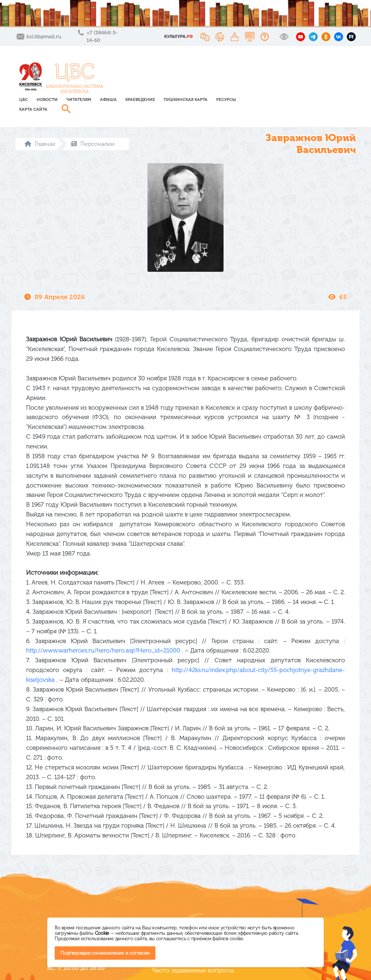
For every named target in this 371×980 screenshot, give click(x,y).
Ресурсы (313, 72)
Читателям (166, 72)
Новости (134, 72)
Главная (40, 124)
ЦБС (111, 72)
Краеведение (227, 72)
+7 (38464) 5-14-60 (102, 37)
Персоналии (93, 124)
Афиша (195, 72)
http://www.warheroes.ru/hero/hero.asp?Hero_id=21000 (103, 631)
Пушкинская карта (273, 72)
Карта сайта (120, 81)
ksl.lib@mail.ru (44, 37)
